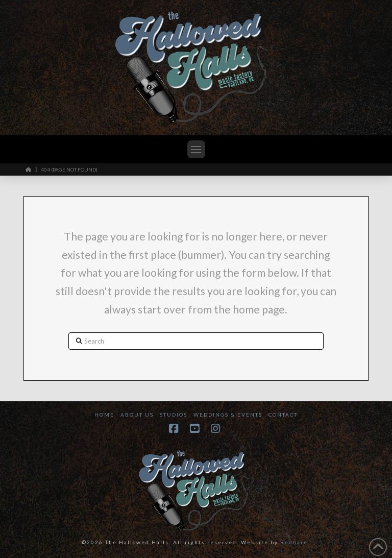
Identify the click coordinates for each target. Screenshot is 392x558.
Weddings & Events (228, 415)
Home (104, 415)
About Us (137, 415)
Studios (174, 415)
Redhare (294, 542)
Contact (283, 415)
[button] (196, 149)
